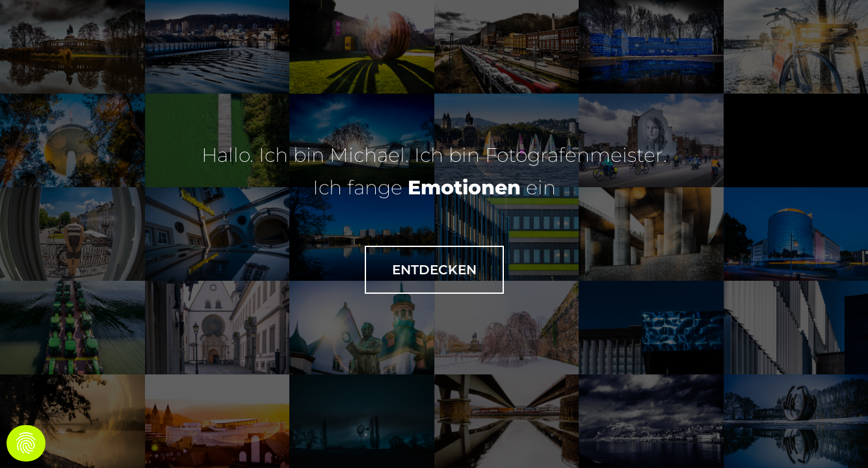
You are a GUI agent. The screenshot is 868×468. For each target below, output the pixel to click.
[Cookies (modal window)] (26, 443)
